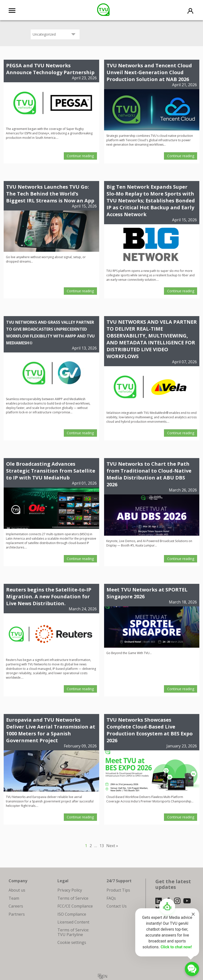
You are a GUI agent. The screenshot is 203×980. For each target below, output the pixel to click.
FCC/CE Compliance (75, 906)
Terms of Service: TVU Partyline (73, 932)
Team (14, 898)
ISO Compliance (72, 914)
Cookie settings (72, 942)
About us (17, 890)
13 (102, 846)
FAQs (111, 898)
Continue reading (80, 156)
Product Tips (118, 890)
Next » (112, 846)
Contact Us (117, 906)
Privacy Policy (70, 890)
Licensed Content (73, 922)
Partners (17, 914)
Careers (16, 906)
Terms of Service (73, 898)
